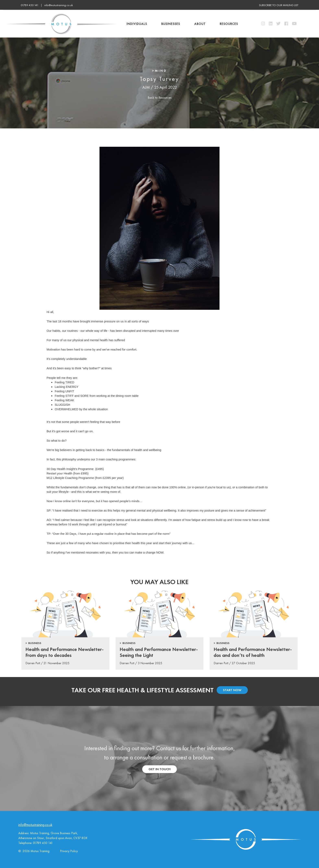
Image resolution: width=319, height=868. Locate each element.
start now (232, 690)
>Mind (159, 71)
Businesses (171, 24)
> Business (33, 643)
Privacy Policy (69, 851)
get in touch (159, 769)
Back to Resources (160, 98)
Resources (229, 24)
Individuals (137, 24)
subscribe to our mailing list (279, 5)
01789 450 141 (43, 843)
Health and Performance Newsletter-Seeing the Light (159, 652)
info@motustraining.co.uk (59, 5)
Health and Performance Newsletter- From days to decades (64, 652)
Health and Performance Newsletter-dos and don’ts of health (253, 652)
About (200, 24)
